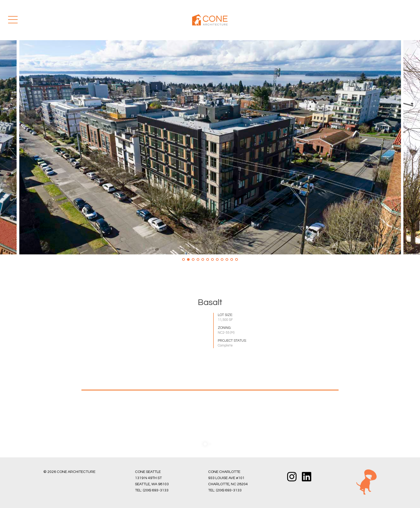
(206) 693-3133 (156, 490)
